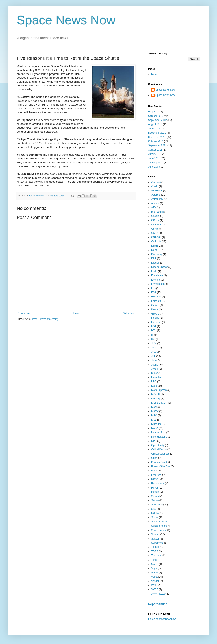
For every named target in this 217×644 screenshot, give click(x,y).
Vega (154, 568)
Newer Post (24, 313)
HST (154, 326)
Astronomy (157, 199)
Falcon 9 (156, 301)
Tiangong (156, 556)
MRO (154, 415)
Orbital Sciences (160, 454)
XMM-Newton (159, 594)
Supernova (157, 543)
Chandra (156, 225)
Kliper (155, 373)
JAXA (154, 352)
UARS (155, 564)
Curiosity (156, 241)
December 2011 (157, 133)
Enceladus (157, 275)
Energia (156, 280)
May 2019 (154, 112)
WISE (155, 585)
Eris (153, 288)
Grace (155, 309)
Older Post (129, 313)
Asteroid (156, 195)
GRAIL (155, 314)
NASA (155, 428)
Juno (154, 360)
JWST (155, 369)
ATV (154, 208)
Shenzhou (157, 505)
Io (152, 335)
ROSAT (155, 479)
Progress (156, 475)
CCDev (155, 220)
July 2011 (153, 154)
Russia (155, 492)
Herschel (156, 322)
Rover (155, 488)
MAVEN (156, 394)
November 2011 (157, 137)
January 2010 (156, 163)
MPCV (155, 411)
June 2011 (154, 158)
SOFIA (155, 513)
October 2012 (156, 116)
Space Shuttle (159, 526)
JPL (153, 356)
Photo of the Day (161, 466)
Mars (154, 386)
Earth (154, 271)
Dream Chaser (159, 267)
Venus (155, 573)
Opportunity (158, 445)
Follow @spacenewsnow (162, 619)
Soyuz (155, 517)
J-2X (154, 343)
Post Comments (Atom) (45, 319)
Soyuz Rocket (159, 522)
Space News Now (66, 20)
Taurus (155, 547)
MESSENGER (159, 403)
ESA (154, 292)
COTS (155, 233)
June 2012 (154, 129)
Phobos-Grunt (159, 462)
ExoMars (156, 297)
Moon (154, 407)
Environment (158, 284)
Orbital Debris (159, 449)
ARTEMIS (157, 191)
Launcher (156, 377)
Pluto (154, 471)
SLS (154, 509)
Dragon (155, 263)
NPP (154, 441)
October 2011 (156, 141)
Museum (156, 424)
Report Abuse (158, 604)
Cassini (155, 216)
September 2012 (157, 120)
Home (77, 313)
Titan (154, 560)
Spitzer (155, 539)
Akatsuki (156, 182)
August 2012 (155, 124)
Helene (155, 318)
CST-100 (156, 237)
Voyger (155, 581)
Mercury (156, 399)
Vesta (154, 577)
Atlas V (155, 203)
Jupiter (155, 365)
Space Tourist (159, 530)
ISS (153, 339)
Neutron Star (158, 433)
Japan (155, 348)
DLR (154, 259)
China (155, 229)
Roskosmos (158, 484)
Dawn (155, 246)
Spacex (155, 534)
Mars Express (159, 390)
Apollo (155, 186)
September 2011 (157, 145)
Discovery (157, 254)
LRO (154, 382)
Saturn (155, 500)
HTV (154, 331)
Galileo (155, 305)
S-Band (155, 496)
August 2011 (155, 150)
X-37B (155, 589)
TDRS (155, 551)
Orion (154, 458)
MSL (154, 420)
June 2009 (154, 167)
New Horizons (159, 437)
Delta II (155, 250)
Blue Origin (157, 212)
